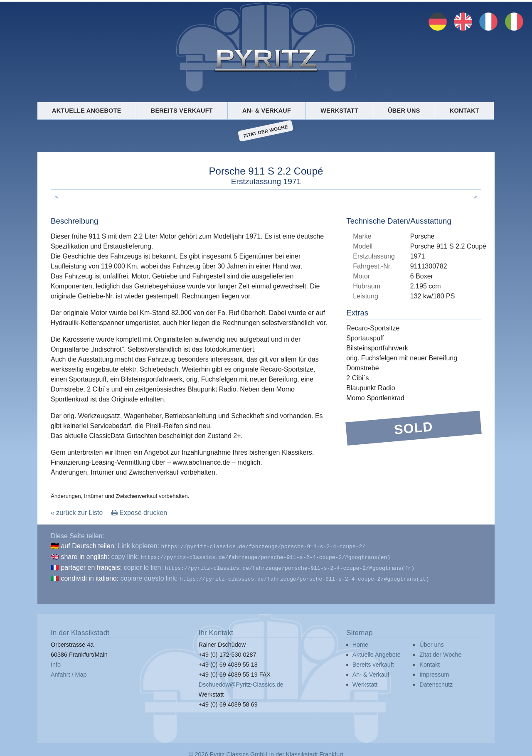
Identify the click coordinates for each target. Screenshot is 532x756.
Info (56, 661)
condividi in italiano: (90, 576)
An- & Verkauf (267, 111)
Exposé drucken (139, 513)
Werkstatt (339, 111)
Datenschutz (436, 681)
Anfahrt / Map (69, 671)
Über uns (404, 111)
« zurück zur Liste (77, 513)
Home (360, 641)
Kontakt (464, 111)
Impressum (434, 671)
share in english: (85, 556)
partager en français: (91, 566)
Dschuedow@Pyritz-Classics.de (241, 681)
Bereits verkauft (182, 111)
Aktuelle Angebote (86, 111)
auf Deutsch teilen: (88, 546)
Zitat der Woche (266, 131)
